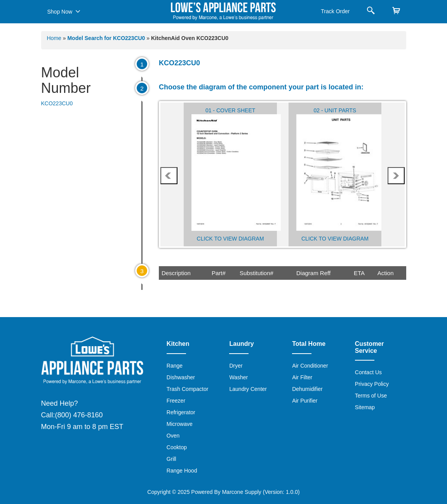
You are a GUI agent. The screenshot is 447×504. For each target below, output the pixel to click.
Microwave (180, 424)
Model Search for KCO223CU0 (107, 38)
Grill (171, 459)
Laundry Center (248, 389)
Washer (238, 377)
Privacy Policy (372, 384)
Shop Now (64, 11)
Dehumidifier (307, 389)
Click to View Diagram (230, 239)
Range (175, 366)
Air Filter (302, 377)
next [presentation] (396, 176)
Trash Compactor (188, 389)
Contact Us (368, 372)
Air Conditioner (310, 366)
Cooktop (177, 447)
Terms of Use (371, 396)
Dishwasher (181, 377)
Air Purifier (305, 401)
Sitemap (365, 407)
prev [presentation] (169, 176)
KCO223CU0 (57, 103)
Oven (173, 436)
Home (54, 38)
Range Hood (182, 471)
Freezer (176, 401)
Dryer (236, 366)
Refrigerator (181, 412)
